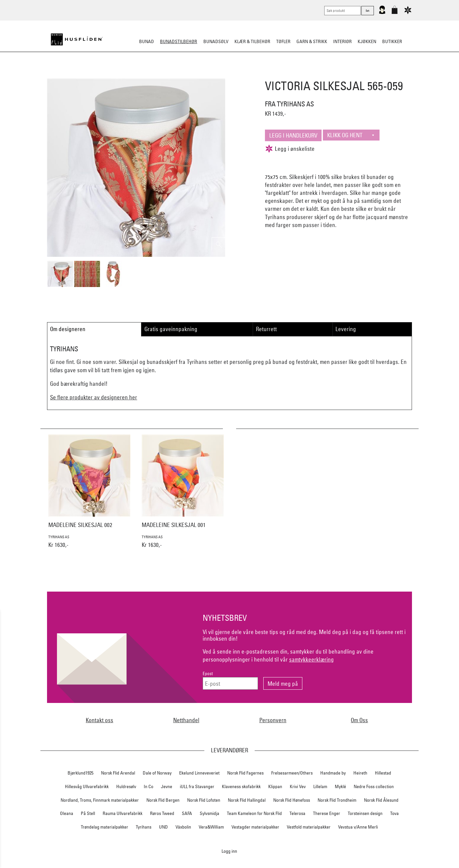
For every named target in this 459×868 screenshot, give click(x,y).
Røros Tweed (162, 813)
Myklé (340, 786)
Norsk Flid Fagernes (245, 773)
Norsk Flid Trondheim (337, 800)
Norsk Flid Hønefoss (292, 800)
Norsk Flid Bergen (163, 800)
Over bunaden (246, 74)
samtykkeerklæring (311, 659)
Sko (106, 74)
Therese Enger (327, 813)
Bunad (147, 41)
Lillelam (320, 786)
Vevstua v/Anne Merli (358, 827)
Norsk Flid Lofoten (204, 800)
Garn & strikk (312, 41)
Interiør (342, 41)
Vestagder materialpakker (255, 827)
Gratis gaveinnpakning (171, 329)
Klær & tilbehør (252, 41)
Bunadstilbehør (178, 41)
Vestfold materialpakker (309, 827)
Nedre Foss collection (374, 786)
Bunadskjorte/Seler (140, 74)
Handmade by (333, 773)
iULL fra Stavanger (197, 786)
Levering (346, 329)
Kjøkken (367, 41)
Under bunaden (286, 74)
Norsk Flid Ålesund (381, 800)
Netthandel (186, 720)
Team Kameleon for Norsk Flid (254, 813)
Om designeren (68, 329)
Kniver (317, 74)
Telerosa (297, 813)
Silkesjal (179, 74)
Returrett (266, 329)
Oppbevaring (210, 74)
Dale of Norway (157, 773)
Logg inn (229, 851)
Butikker (392, 41)
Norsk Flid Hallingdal (247, 800)
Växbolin (183, 827)
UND (163, 827)
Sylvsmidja (209, 813)
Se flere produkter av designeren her (94, 397)
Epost (208, 674)
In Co (149, 786)
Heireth (360, 773)
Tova (394, 813)
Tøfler (283, 41)
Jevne (167, 786)
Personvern (273, 720)
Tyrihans (144, 827)
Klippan (275, 786)
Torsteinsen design (365, 813)
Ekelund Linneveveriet (199, 773)
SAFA (187, 813)
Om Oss (359, 720)
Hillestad (383, 773)
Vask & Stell (343, 74)
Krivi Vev (298, 786)
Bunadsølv (216, 41)
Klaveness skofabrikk (241, 786)
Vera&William (211, 827)
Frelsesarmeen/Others (292, 773)
